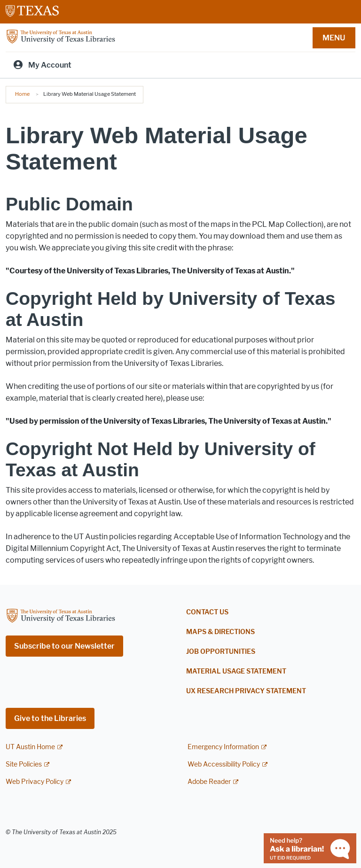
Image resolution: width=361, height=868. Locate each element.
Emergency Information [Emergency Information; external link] (223, 747)
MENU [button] (334, 38)
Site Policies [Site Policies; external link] (24, 764)
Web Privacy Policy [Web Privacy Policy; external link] (35, 782)
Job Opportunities (221, 652)
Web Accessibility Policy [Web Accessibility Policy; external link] (224, 764)
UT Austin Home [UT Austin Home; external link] (30, 747)
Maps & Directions (220, 632)
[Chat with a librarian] (310, 848)
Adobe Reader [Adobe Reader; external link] (209, 782)
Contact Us (207, 612)
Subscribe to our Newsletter (64, 646)
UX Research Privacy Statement (246, 691)
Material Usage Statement (236, 671)
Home (22, 94)
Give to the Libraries (50, 718)
